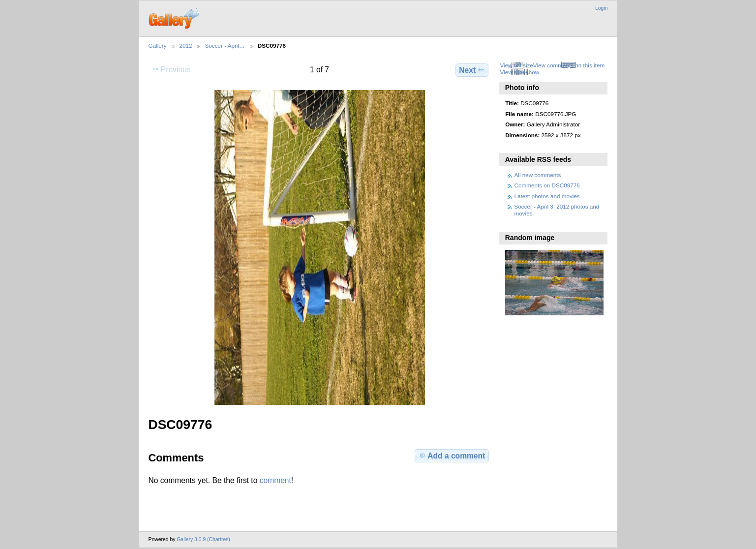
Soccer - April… (225, 46)
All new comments (538, 175)
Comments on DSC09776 (547, 185)
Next (472, 70)
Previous (171, 69)
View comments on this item (569, 65)
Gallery (158, 46)
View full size (516, 65)
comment (275, 480)
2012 (186, 46)
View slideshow (519, 72)
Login (601, 8)
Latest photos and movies (547, 196)
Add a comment (452, 456)
